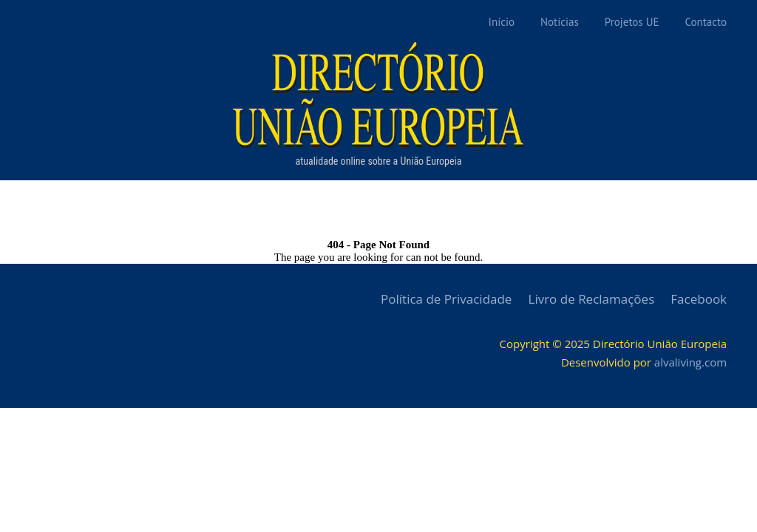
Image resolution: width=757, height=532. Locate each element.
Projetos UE (632, 22)
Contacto (706, 22)
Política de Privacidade (446, 299)
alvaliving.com (690, 362)
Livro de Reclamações (592, 299)
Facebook (699, 299)
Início (502, 22)
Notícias (560, 22)
